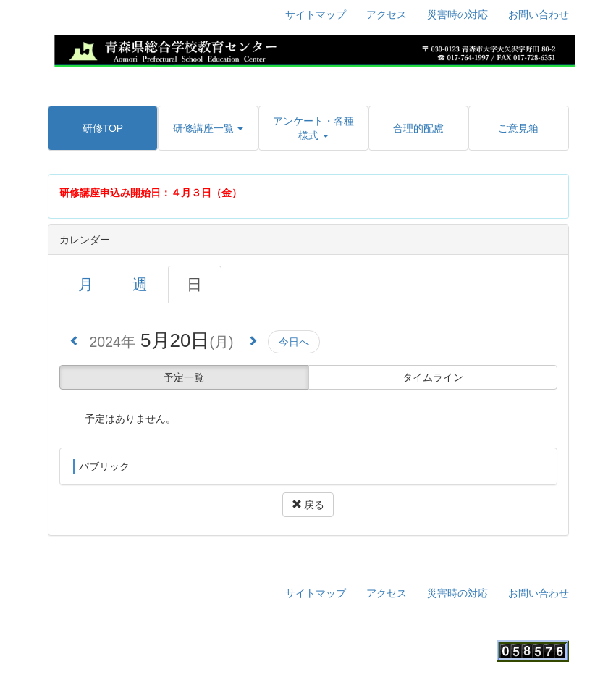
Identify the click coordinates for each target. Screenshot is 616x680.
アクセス (387, 14)
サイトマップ (316, 14)
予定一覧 (184, 377)
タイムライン (433, 377)
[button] (208, 128)
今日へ (294, 342)
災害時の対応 (457, 14)
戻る (308, 505)
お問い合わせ (539, 14)
